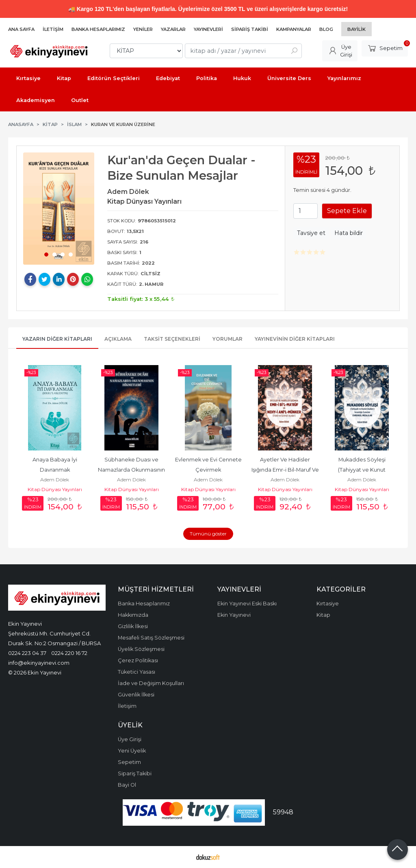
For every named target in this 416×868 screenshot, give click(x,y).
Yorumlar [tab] (227, 339)
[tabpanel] (59, 208)
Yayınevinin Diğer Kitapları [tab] (295, 339)
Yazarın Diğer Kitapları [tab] (57, 339)
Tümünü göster (208, 534)
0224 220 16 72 (69, 653)
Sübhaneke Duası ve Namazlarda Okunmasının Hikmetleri (132, 470)
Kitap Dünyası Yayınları (55, 489)
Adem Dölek (55, 480)
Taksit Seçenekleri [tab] (172, 339)
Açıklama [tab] (118, 339)
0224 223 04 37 (27, 653)
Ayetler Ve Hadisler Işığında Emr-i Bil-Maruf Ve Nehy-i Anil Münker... (286, 470)
